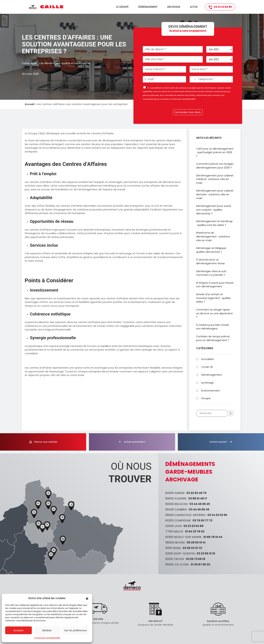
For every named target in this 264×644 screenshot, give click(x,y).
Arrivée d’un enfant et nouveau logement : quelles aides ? (213, 298)
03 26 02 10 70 (192, 548)
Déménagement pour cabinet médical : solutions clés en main (215, 179)
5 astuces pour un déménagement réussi (210, 261)
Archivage (174, 7)
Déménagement (212, 375)
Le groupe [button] (122, 7)
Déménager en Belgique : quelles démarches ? (212, 250)
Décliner (47, 630)
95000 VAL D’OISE (177, 564)
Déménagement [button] (148, 7)
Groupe (206, 398)
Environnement (211, 391)
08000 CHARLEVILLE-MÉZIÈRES (185, 515)
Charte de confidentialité (47, 638)
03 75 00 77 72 (203, 520)
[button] (87, 598)
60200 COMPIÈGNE (178, 520)
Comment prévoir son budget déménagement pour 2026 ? (215, 166)
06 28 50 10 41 (196, 542)
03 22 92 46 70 (196, 493)
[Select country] (193, 79)
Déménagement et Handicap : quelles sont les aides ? (214, 223)
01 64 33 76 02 (195, 531)
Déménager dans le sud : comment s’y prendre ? (212, 273)
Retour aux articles (43, 442)
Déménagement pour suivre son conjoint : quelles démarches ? (214, 210)
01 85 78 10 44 (213, 537)
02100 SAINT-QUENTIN (180, 553)
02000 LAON (173, 526)
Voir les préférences (75, 630)
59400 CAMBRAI (176, 509)
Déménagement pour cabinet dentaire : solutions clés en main (215, 194)
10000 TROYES (175, 559)
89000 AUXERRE (176, 498)
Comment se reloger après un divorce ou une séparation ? (214, 313)
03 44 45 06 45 (200, 504)
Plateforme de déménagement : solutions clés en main (213, 236)
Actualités (208, 359)
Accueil (30, 104)
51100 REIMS (173, 548)
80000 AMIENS (175, 493)
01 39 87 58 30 (200, 564)
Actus (194, 7)
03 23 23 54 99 (220, 7)
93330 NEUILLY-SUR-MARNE (183, 537)
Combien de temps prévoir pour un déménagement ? (213, 338)
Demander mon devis (188, 112)
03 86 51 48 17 (198, 498)
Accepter (18, 630)
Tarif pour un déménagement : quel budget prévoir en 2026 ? (215, 152)
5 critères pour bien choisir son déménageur (213, 327)
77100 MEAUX (174, 531)
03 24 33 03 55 (217, 515)
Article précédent (132, 442)
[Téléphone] (211, 79)
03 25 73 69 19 (196, 559)
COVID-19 (207, 367)
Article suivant (221, 442)
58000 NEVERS (175, 542)
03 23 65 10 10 (206, 553)
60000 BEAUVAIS (176, 504)
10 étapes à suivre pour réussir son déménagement (215, 285)
